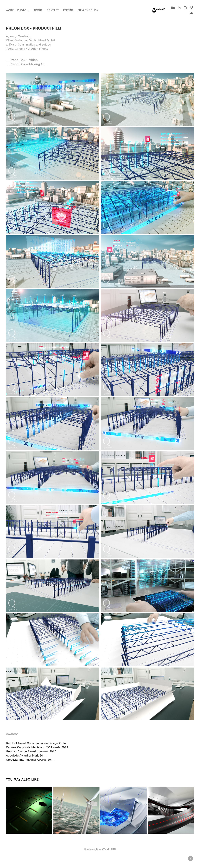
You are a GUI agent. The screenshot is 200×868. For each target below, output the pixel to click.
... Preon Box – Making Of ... (27, 64)
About (38, 10)
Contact (53, 10)
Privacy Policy (88, 10)
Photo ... (23, 10)
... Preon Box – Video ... (24, 60)
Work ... (11, 10)
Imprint (68, 10)
